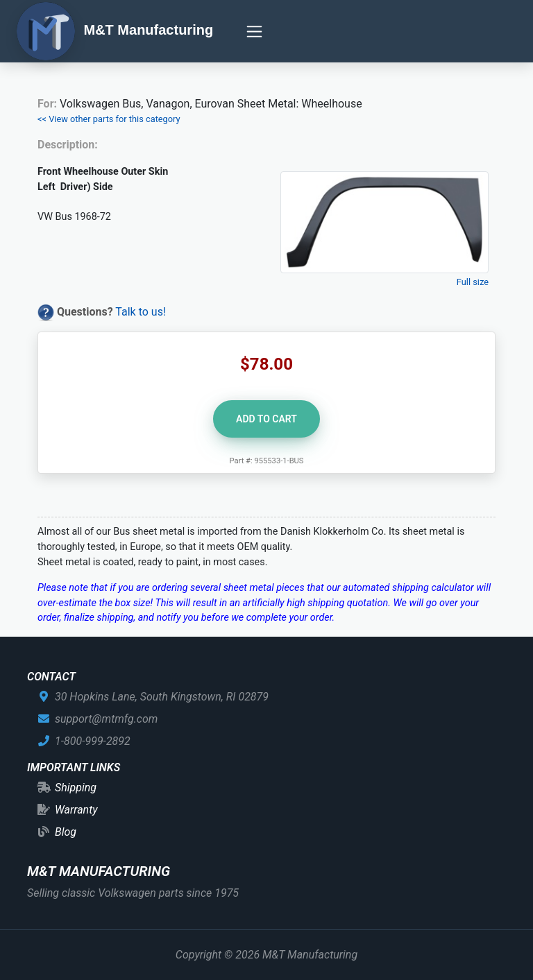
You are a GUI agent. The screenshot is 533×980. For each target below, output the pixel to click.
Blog (66, 832)
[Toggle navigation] (254, 32)
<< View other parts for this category (109, 119)
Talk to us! (141, 312)
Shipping (76, 788)
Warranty (76, 810)
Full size (473, 282)
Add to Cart (266, 419)
